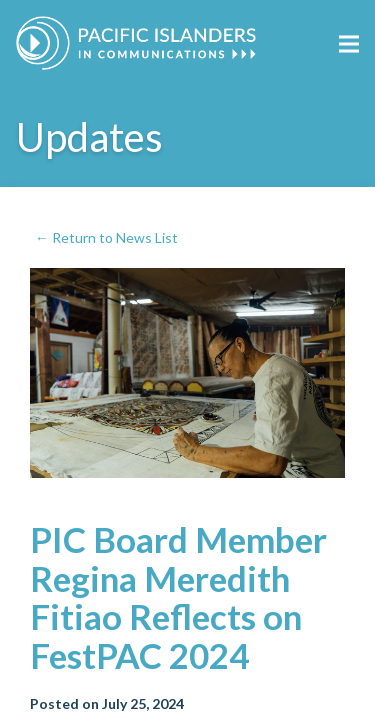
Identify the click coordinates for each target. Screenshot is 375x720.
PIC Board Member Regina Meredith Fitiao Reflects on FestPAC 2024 (178, 597)
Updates (89, 137)
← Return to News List (106, 237)
